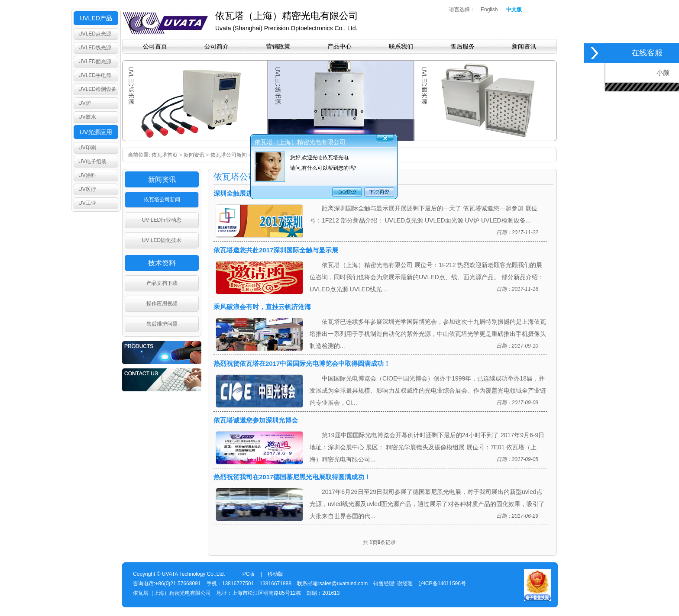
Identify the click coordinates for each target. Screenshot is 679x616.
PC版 (249, 574)
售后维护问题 (162, 324)
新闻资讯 (524, 46)
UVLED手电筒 (95, 75)
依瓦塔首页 (165, 155)
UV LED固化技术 (162, 240)
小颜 (665, 73)
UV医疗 (87, 189)
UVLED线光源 (95, 48)
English (489, 10)
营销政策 (278, 46)
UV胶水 (87, 117)
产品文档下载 (162, 283)
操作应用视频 (162, 303)
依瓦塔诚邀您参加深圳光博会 (256, 420)
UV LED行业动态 (162, 220)
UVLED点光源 (95, 34)
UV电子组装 (92, 161)
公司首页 (155, 46)
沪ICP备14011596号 (442, 584)
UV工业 (87, 203)
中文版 (514, 10)
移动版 (275, 574)
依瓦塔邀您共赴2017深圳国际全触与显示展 (276, 250)
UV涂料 (87, 175)
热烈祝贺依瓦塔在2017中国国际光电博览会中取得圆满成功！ (302, 363)
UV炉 (85, 103)
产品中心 (339, 46)
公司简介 (217, 46)
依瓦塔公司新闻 (229, 155)
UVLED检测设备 (97, 89)
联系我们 (401, 46)
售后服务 (462, 46)
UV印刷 (87, 148)
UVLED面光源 (95, 61)
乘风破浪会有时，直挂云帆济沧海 (262, 307)
